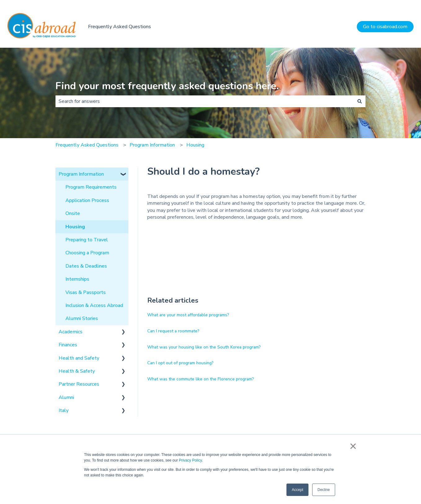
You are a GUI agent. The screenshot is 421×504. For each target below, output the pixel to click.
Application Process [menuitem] (87, 200)
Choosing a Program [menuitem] (87, 253)
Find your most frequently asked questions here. (167, 86)
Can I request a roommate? (173, 331)
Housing (195, 145)
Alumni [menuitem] (66, 397)
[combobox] (205, 101)
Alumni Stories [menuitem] (82, 318)
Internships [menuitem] (77, 279)
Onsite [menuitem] (73, 213)
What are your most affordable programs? (188, 315)
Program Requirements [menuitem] (91, 187)
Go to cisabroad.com (385, 27)
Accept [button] (297, 490)
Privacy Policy (190, 460)
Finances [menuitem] (68, 345)
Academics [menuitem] (71, 332)
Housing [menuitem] (75, 227)
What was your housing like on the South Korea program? (204, 347)
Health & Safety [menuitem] (77, 371)
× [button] (353, 446)
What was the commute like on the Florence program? (201, 379)
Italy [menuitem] (64, 410)
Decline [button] (324, 490)
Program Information (152, 145)
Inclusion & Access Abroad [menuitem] (94, 305)
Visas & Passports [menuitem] (86, 292)
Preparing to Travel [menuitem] (87, 240)
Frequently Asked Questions (120, 27)
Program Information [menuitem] (81, 174)
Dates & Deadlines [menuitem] (86, 266)
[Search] (360, 101)
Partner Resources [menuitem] (79, 384)
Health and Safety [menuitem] (79, 358)
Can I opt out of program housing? (180, 363)
